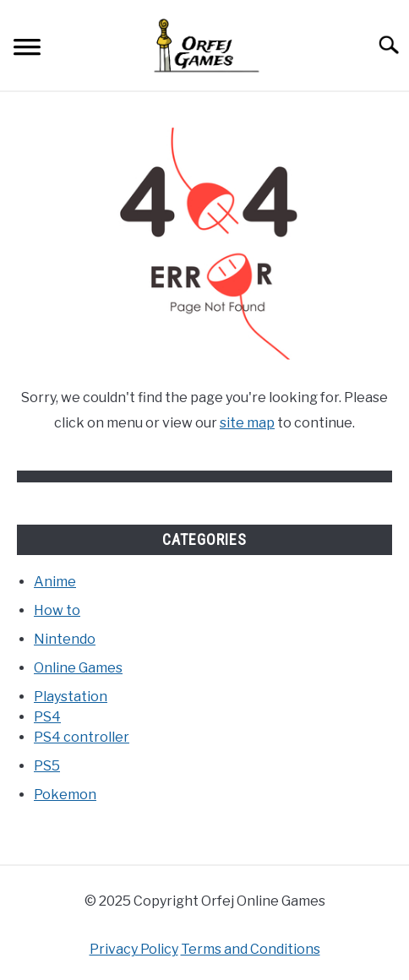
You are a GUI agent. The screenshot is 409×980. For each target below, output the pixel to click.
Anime (55, 582)
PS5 (47, 766)
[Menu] (27, 49)
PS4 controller (82, 737)
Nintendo (65, 639)
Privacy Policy (134, 949)
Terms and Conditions (251, 949)
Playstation (71, 697)
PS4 (47, 717)
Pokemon (65, 795)
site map (247, 423)
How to (57, 610)
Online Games (78, 668)
